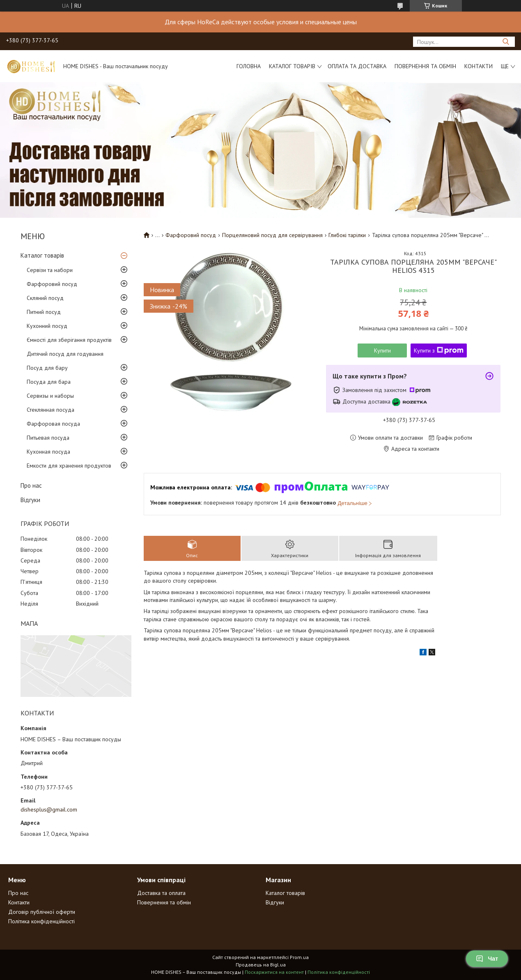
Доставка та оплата (161, 893)
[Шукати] (506, 42)
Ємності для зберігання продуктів (69, 340)
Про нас (31, 485)
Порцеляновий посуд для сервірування (272, 235)
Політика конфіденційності (41, 921)
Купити (382, 350)
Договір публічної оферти (42, 912)
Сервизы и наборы (50, 396)
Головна (249, 66)
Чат (487, 959)
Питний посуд (44, 312)
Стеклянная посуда (50, 410)
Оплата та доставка (357, 66)
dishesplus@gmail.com (49, 809)
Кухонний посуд (47, 326)
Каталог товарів (292, 66)
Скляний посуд (45, 298)
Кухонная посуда (48, 452)
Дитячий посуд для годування (65, 354)
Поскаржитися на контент (274, 972)
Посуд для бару (47, 368)
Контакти (479, 66)
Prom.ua (299, 957)
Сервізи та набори (50, 270)
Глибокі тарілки (347, 235)
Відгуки (30, 500)
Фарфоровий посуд (52, 284)
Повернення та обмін (425, 66)
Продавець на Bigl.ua (261, 965)
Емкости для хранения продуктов (69, 466)
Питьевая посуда (48, 438)
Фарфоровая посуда (53, 424)
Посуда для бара (49, 382)
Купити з (439, 350)
